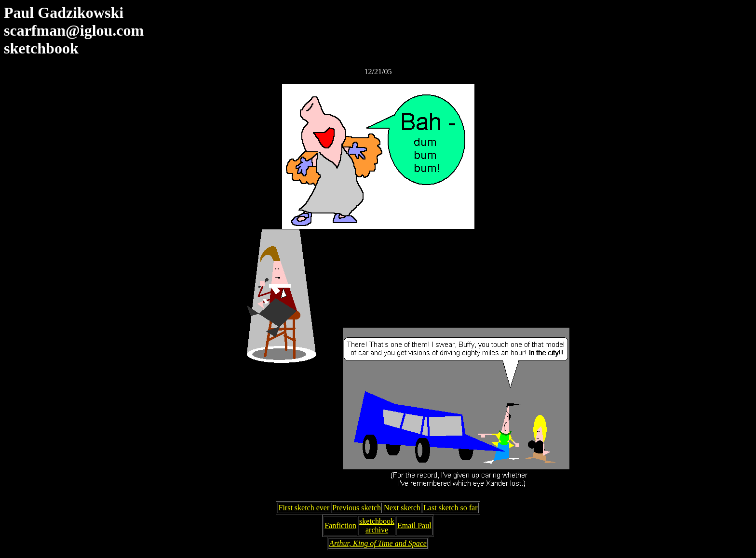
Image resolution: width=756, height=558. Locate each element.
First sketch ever (304, 508)
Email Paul (414, 525)
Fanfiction (340, 525)
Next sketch (402, 508)
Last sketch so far (450, 508)
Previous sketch (357, 508)
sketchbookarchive (377, 525)
